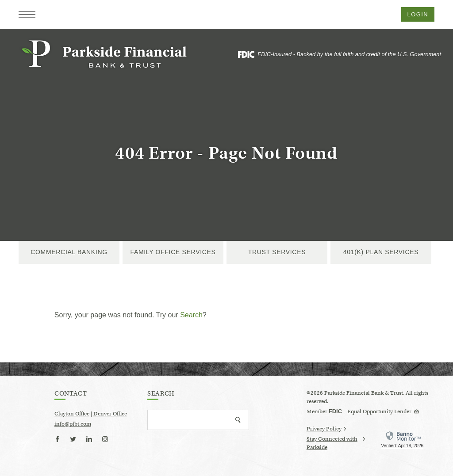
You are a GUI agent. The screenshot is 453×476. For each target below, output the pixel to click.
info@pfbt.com (73, 424)
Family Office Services (173, 252)
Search (191, 315)
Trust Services (277, 252)
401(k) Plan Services (381, 252)
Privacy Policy (326, 428)
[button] (27, 15)
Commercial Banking (69, 252)
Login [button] (418, 14)
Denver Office (110, 413)
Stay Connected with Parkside (336, 443)
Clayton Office (72, 413)
